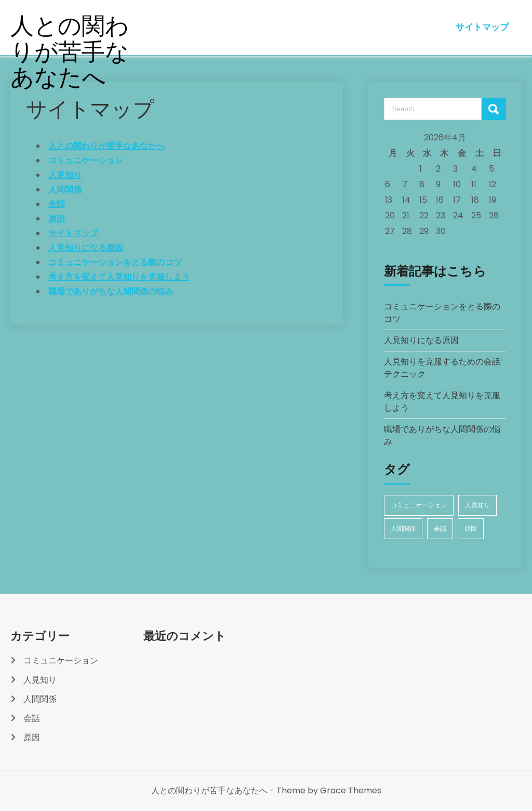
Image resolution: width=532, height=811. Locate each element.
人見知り (65, 175)
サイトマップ (482, 27)
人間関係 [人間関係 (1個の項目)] (403, 528)
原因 (57, 219)
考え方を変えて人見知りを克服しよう (119, 277)
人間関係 (65, 189)
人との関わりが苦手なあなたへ (70, 52)
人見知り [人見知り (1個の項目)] (477, 505)
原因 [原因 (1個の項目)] (471, 528)
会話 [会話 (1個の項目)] (440, 528)
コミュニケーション (86, 160)
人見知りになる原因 (86, 248)
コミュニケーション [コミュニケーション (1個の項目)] (419, 505)
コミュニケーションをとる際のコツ (115, 262)
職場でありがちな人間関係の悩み (111, 291)
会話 (57, 204)
